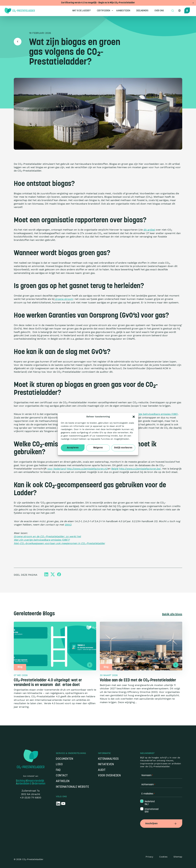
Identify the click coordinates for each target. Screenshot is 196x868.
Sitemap (178, 857)
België (115, 469)
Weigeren (98, 448)
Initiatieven (106, 765)
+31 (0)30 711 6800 (31, 798)
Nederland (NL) (149, 803)
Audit (102, 770)
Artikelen (63, 782)
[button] (134, 417)
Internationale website (72, 787)
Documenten (64, 759)
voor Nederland (57, 469)
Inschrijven (161, 824)
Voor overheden (109, 776)
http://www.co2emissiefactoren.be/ (140, 469)
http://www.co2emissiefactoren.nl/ (87, 469)
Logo (59, 765)
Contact (62, 776)
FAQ (58, 770)
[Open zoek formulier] (173, 11)
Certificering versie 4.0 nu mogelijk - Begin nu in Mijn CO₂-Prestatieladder (98, 3)
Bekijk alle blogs (172, 615)
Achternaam (148, 785)
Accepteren (73, 448)
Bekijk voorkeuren (123, 448)
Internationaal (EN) (150, 811)
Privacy (149, 857)
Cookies (163, 857)
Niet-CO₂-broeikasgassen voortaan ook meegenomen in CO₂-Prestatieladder (59, 543)
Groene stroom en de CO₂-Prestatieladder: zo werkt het (47, 536)
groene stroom (64, 299)
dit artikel (149, 230)
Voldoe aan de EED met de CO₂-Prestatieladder (138, 681)
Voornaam (147, 776)
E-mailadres (148, 794)
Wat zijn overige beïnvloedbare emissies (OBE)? (42, 540)
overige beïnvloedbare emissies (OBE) (156, 414)
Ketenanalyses (108, 759)
